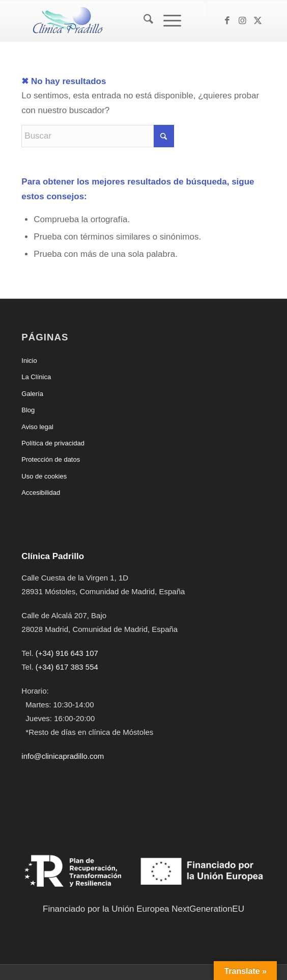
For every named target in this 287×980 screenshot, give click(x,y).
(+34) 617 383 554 (67, 667)
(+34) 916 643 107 (67, 653)
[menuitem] (143, 21)
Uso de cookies (44, 476)
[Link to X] (258, 21)
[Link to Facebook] (227, 21)
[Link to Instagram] (243, 21)
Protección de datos (51, 459)
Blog (28, 410)
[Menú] (167, 21)
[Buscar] (143, 21)
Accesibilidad (41, 493)
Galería (32, 394)
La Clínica (36, 377)
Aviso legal (37, 427)
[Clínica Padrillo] (119, 21)
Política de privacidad (53, 443)
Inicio (29, 361)
